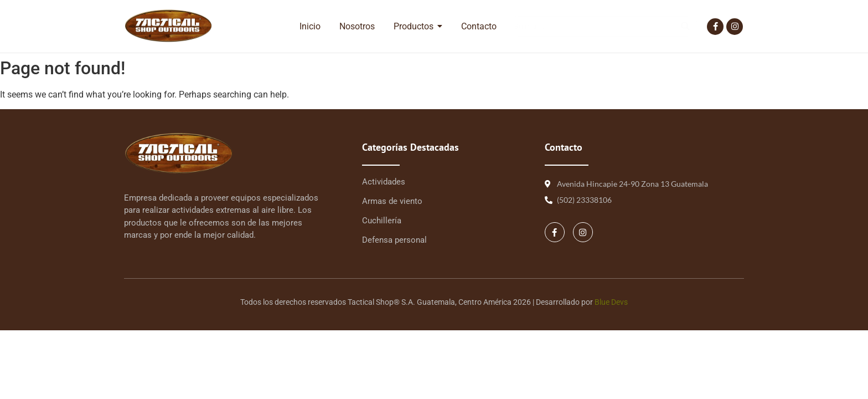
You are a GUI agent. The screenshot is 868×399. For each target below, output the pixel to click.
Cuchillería (382, 221)
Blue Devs (611, 302)
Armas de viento (392, 201)
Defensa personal (394, 240)
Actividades (384, 182)
